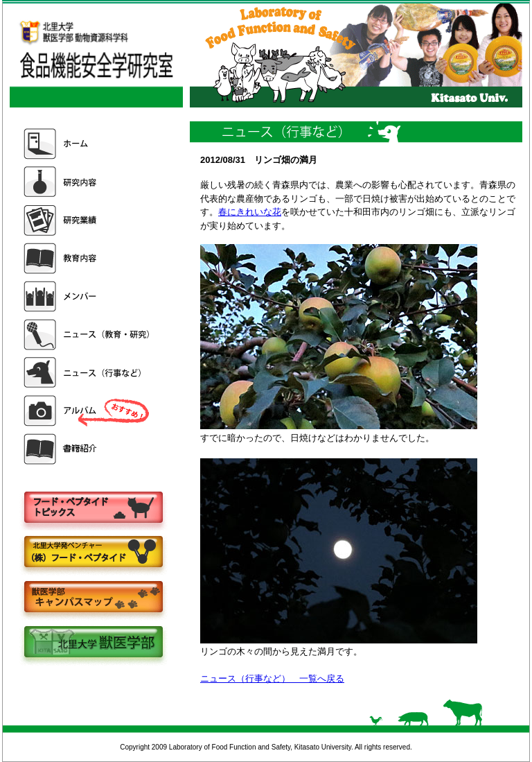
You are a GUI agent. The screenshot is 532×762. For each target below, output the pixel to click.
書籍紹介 (88, 449)
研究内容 (88, 182)
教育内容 (88, 258)
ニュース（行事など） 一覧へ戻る (272, 678)
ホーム (88, 144)
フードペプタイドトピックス (93, 508)
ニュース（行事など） (88, 373)
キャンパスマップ (93, 598)
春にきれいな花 (250, 212)
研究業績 (88, 220)
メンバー (88, 296)
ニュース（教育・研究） (88, 335)
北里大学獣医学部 (93, 643)
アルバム (88, 411)
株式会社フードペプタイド (93, 553)
